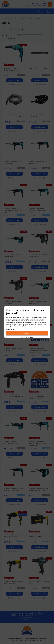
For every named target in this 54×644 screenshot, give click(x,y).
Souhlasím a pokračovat (27, 333)
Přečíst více (9, 330)
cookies (33, 317)
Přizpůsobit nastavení (27, 337)
